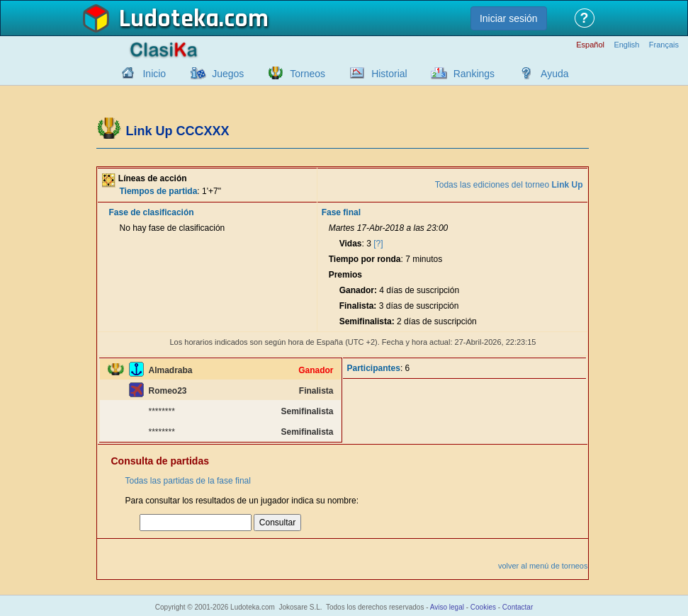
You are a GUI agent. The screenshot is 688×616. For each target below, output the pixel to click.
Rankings (474, 74)
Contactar (518, 607)
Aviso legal (447, 607)
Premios (345, 275)
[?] (378, 244)
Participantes (374, 368)
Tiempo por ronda (365, 259)
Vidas (351, 244)
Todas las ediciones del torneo (509, 185)
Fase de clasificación (152, 212)
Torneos (308, 74)
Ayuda (554, 74)
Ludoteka (169, 19)
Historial (389, 74)
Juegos (228, 74)
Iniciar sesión (509, 18)
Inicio (154, 74)
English (626, 45)
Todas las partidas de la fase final (188, 481)
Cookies (483, 607)
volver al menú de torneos (543, 566)
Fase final (341, 212)
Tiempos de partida (159, 191)
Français (664, 45)
